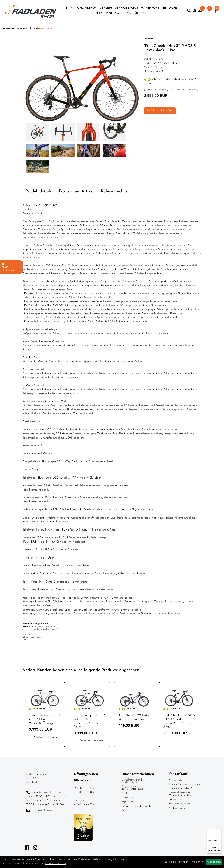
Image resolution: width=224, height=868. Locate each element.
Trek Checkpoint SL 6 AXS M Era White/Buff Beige (45, 719)
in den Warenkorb (160, 111)
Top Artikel (175, 799)
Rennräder (29, 29)
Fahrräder (14, 29)
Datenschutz (128, 797)
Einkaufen (171, 9)
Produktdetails (39, 191)
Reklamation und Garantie (137, 806)
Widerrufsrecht (177, 808)
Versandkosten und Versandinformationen (182, 794)
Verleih (106, 9)
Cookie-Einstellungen (176, 862)
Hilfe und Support (179, 804)
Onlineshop (87, 9)
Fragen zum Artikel (76, 191)
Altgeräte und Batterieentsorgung (132, 788)
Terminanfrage (108, 14)
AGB (124, 793)
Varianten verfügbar (45, 737)
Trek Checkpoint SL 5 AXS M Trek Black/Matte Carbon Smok (179, 721)
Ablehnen (198, 862)
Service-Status (126, 9)
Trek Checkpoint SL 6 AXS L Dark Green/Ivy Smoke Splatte (90, 721)
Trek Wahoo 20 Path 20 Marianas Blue (134, 717)
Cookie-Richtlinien (55, 864)
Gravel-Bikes (45, 29)
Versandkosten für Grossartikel (183, 90)
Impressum (127, 802)
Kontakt (126, 810)
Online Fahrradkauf (181, 789)
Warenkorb (150, 9)
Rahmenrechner (115, 191)
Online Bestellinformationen (185, 784)
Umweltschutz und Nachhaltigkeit (132, 781)
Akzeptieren (214, 862)
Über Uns (142, 14)
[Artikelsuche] (186, 12)
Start (70, 9)
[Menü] (219, 831)
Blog (128, 14)
